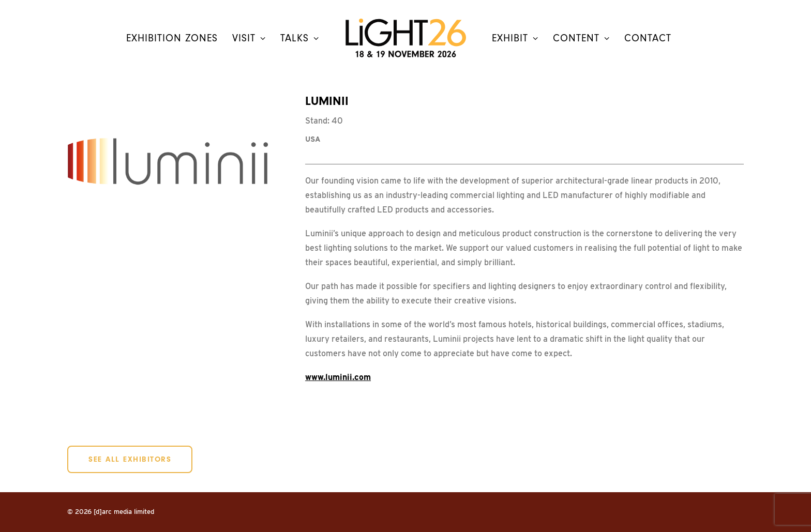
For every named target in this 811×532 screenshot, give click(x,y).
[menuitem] (172, 38)
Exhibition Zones (172, 38)
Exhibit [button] (515, 38)
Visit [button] (249, 38)
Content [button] (581, 38)
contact (648, 38)
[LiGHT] (405, 38)
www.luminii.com (338, 377)
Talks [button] (300, 38)
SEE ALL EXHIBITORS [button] (130, 459)
